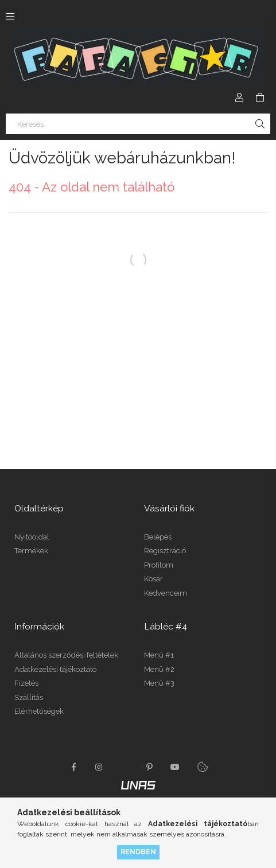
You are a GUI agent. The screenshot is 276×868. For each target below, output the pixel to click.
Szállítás (29, 697)
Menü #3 (159, 683)
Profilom (159, 565)
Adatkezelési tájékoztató (55, 669)
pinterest (150, 767)
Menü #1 (159, 655)
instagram (99, 767)
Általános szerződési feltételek (66, 655)
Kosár (153, 579)
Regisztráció (165, 551)
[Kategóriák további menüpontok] (10, 16)
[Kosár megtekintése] (260, 97)
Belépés (158, 537)
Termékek (31, 551)
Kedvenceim (166, 593)
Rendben (138, 852)
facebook (74, 767)
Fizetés (26, 683)
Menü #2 (159, 669)
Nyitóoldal (32, 537)
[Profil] (239, 97)
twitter (125, 767)
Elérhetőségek (39, 711)
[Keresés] (138, 124)
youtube (175, 767)
